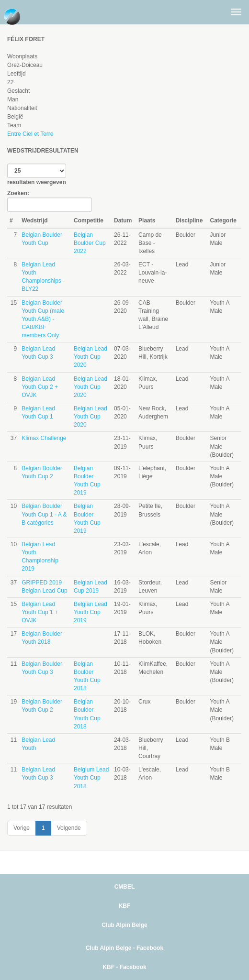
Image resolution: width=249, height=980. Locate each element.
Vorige (22, 828)
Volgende (69, 828)
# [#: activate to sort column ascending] (11, 220)
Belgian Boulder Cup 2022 (90, 243)
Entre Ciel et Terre (30, 134)
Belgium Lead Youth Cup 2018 (91, 778)
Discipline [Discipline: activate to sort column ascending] (189, 220)
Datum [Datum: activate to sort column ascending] (123, 220)
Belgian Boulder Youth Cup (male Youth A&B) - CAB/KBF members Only (43, 319)
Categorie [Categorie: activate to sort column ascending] (223, 220)
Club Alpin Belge (124, 925)
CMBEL (125, 887)
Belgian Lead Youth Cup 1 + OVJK (40, 612)
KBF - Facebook (124, 967)
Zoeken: (50, 201)
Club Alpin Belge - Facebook (124, 948)
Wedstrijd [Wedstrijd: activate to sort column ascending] (34, 220)
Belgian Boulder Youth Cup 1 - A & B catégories (44, 514)
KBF (125, 906)
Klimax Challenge (44, 438)
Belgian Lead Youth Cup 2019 (91, 612)
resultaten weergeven (37, 175)
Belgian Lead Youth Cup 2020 (91, 357)
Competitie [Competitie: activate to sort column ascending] (89, 220)
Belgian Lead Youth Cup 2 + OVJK (40, 387)
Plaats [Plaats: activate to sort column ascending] (147, 220)
